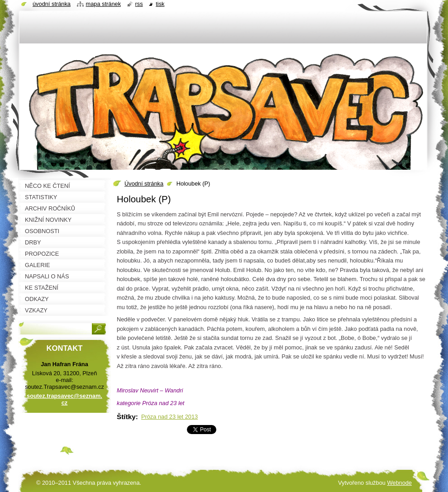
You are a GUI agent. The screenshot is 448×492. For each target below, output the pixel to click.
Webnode (399, 483)
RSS (139, 4)
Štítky (126, 417)
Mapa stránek (104, 4)
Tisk (160, 4)
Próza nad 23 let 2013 (169, 417)
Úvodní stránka (144, 184)
